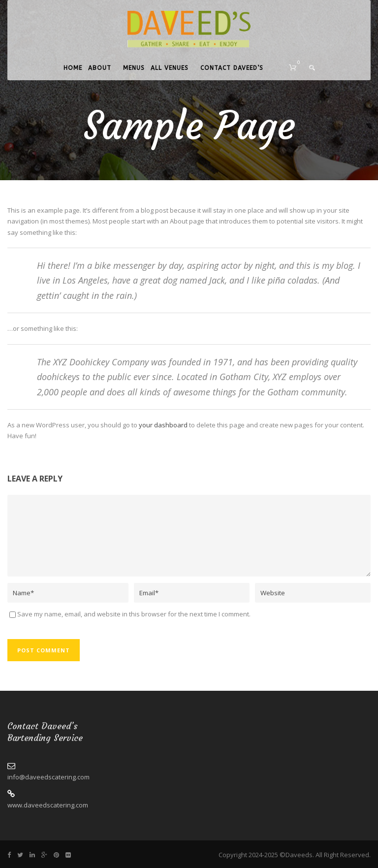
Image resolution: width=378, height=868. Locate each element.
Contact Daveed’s (232, 68)
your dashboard (163, 425)
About (100, 68)
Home (73, 68)
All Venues (170, 68)
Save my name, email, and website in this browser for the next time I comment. (134, 614)
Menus (134, 68)
